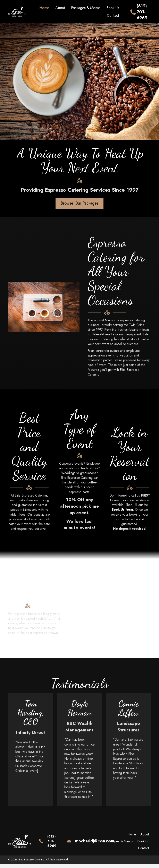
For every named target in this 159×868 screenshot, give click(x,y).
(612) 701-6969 (142, 12)
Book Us (143, 841)
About (145, 834)
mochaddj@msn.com (95, 841)
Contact (143, 848)
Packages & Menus (119, 841)
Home (132, 834)
